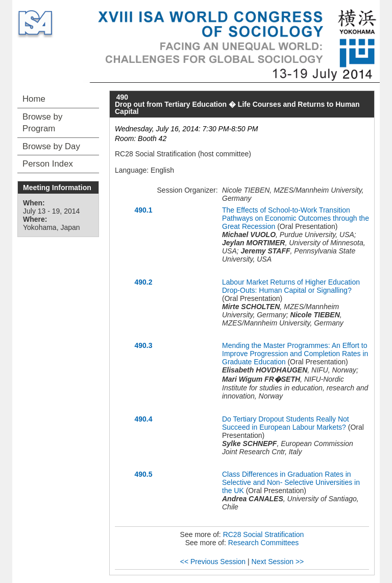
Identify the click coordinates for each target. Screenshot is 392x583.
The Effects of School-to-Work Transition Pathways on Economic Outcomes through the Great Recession (296, 218)
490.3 (143, 345)
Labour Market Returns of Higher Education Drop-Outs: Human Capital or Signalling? (291, 286)
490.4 (143, 419)
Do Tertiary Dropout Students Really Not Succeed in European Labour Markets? (286, 423)
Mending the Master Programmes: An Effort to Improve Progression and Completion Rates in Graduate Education (295, 354)
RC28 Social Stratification (264, 534)
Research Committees (264, 543)
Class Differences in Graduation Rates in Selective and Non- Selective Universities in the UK (291, 482)
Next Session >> (278, 562)
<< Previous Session (213, 562)
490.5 (143, 474)
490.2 (143, 282)
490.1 (143, 210)
